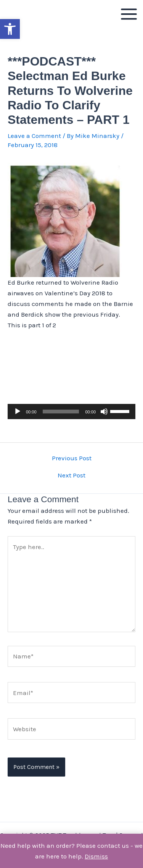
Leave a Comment (34, 136)
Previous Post (72, 458)
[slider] (61, 412)
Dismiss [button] (96, 856)
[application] (71, 412)
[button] (10, 29)
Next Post (71, 475)
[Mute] (104, 412)
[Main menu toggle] (129, 14)
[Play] (18, 412)
